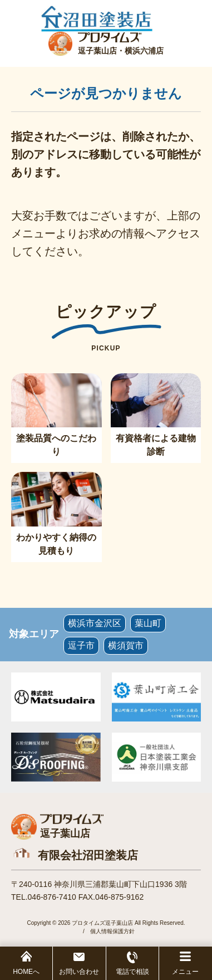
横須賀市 (126, 645)
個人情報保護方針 (112, 931)
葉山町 (148, 623)
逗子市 (81, 645)
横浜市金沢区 (95, 623)
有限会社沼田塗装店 (88, 855)
